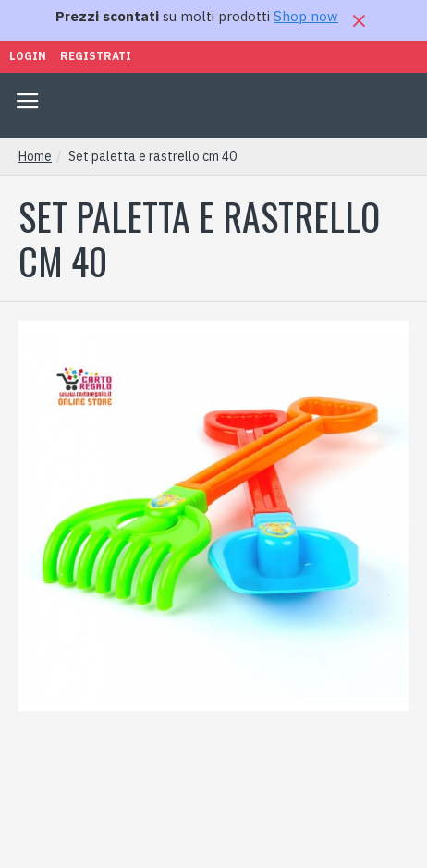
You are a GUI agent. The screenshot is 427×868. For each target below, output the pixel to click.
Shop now (306, 16)
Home (35, 156)
